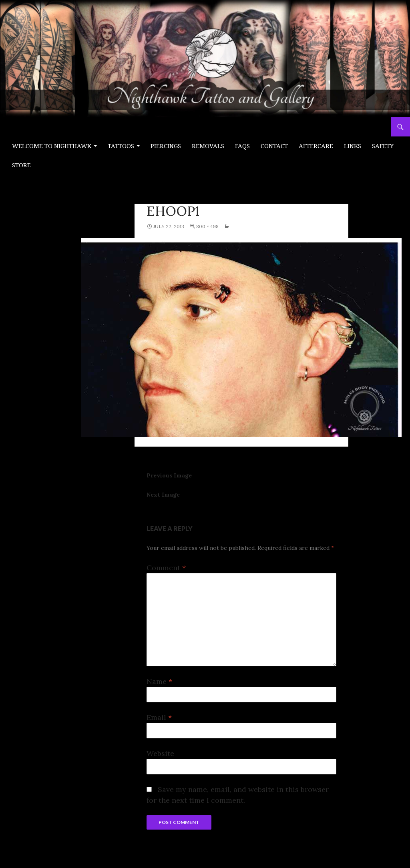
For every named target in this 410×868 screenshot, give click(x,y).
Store (21, 165)
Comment (166, 568)
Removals (208, 146)
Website (160, 753)
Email (159, 717)
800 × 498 (207, 226)
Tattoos (121, 146)
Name (159, 681)
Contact (274, 146)
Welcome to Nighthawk (52, 146)
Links (353, 146)
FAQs (242, 146)
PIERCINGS (166, 146)
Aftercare (316, 146)
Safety (383, 146)
